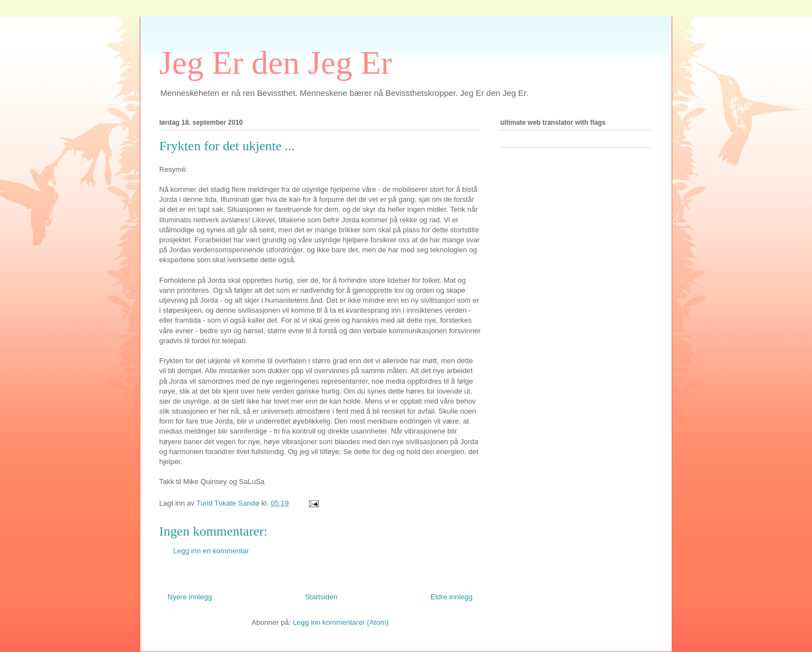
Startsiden (321, 597)
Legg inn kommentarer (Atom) (341, 622)
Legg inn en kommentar (211, 551)
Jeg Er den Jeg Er (276, 63)
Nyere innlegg (190, 597)
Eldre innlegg (451, 597)
